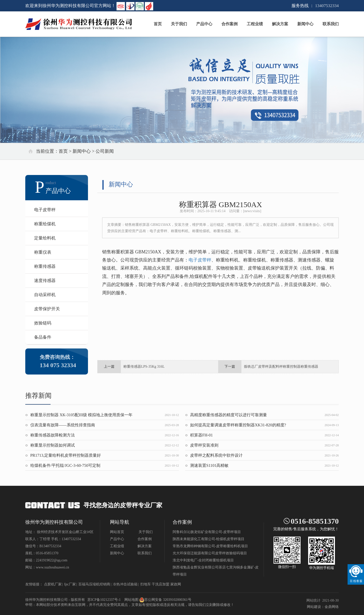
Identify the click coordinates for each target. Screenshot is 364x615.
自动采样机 (45, 295)
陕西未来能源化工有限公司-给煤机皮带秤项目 (209, 539)
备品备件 (43, 337)
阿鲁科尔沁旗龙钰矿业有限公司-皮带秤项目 (207, 532)
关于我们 (179, 24)
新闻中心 (305, 24)
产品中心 (204, 24)
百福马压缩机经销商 (94, 584)
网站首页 (117, 532)
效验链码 (43, 323)
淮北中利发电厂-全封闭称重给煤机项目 (203, 560)
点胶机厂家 (53, 584)
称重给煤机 (45, 224)
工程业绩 (255, 24)
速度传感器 (45, 281)
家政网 (176, 584)
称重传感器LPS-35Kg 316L (144, 367)
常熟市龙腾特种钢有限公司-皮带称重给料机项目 (210, 546)
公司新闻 (105, 151)
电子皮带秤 (45, 210)
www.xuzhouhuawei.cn (52, 567)
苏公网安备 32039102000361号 (165, 600)
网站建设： (316, 607)
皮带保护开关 (47, 309)
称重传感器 (45, 266)
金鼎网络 (332, 607)
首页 (158, 24)
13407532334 (327, 6)
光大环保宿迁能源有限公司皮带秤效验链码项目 (210, 553)
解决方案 (280, 24)
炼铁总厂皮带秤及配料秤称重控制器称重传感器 (281, 367)
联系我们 (331, 24)
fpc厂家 (70, 584)
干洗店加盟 (161, 584)
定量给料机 (45, 238)
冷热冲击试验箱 (125, 584)
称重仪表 (43, 252)
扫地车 (146, 584)
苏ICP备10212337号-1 (104, 600)
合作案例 (230, 24)
